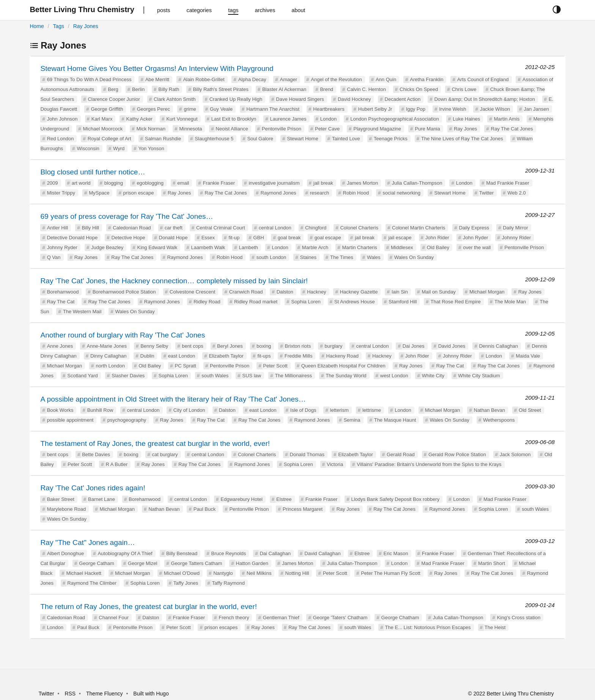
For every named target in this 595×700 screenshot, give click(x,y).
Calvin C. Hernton (366, 89)
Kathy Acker (139, 119)
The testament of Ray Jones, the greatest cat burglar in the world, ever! (155, 443)
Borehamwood (63, 292)
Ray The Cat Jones (512, 129)
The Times (342, 257)
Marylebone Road (67, 509)
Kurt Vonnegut (182, 119)
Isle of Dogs (303, 410)
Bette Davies (96, 454)
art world (81, 183)
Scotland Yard (82, 376)
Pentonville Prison (282, 129)
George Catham (97, 563)
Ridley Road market (256, 302)
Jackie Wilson (495, 109)
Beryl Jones (230, 346)
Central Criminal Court (221, 228)
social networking (401, 193)
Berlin (138, 89)
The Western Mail (82, 312)
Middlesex (402, 247)
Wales (374, 257)
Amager (289, 79)
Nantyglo (223, 573)
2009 (53, 183)
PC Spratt (186, 366)
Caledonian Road (132, 228)
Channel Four (114, 618)
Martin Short (492, 563)
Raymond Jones (279, 193)
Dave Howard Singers (300, 99)
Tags (58, 26)
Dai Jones (414, 346)
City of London (189, 410)
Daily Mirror (515, 228)
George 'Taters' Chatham (340, 618)
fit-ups (264, 356)
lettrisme (372, 410)
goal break (289, 238)
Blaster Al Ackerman (284, 89)
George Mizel (142, 563)
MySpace (99, 193)
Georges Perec (153, 109)
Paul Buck (205, 509)
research (320, 193)
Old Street (530, 410)
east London (182, 356)
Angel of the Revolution (336, 79)
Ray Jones (86, 26)
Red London (61, 139)
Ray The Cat (61, 302)
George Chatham (400, 618)
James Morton (362, 183)
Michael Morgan (487, 292)
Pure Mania (427, 129)
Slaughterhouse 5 (214, 139)
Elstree (284, 499)
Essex (208, 238)
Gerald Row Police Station (457, 454)
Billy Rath (169, 89)
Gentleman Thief (281, 618)
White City (433, 376)
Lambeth (248, 247)
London (328, 119)
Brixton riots (298, 346)
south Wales (215, 376)
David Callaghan (322, 553)
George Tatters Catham (197, 563)
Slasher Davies (128, 376)
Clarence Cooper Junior (114, 99)
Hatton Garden (252, 563)
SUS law (252, 376)
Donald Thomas (307, 454)
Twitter (486, 193)
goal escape (328, 238)
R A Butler (117, 464)
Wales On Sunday (414, 257)
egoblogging (150, 183)
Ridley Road (207, 302)
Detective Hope (128, 238)
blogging (114, 183)
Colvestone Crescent (193, 292)
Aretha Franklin (427, 79)
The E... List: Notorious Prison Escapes (428, 627)
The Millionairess (293, 376)
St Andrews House (355, 302)
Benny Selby (154, 346)
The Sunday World (346, 376)
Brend (327, 89)
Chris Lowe (464, 89)
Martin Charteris (359, 247)
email (183, 183)
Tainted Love (346, 139)
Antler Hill (58, 228)
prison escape (139, 193)
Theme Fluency (105, 694)
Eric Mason (396, 553)
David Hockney (354, 99)
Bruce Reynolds (228, 553)
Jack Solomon (515, 454)
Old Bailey (438, 247)
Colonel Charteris (359, 228)
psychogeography (127, 420)
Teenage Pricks (391, 139)
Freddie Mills (299, 356)
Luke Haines (466, 119)
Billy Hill (90, 228)
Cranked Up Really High (236, 99)
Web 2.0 (516, 193)
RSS (70, 694)
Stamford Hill (403, 302)
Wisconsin (88, 148)
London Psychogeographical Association (394, 119)
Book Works (60, 410)
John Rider (437, 238)
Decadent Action (403, 99)
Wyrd (119, 148)
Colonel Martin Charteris (419, 228)
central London (275, 228)
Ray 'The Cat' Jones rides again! (93, 488)
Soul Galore (260, 139)
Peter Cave (327, 129)
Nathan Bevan (490, 410)
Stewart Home (302, 139)
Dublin (147, 356)
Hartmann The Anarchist (273, 109)
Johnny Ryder (62, 247)
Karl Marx (102, 119)
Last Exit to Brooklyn (234, 119)
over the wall (477, 247)
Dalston (285, 292)
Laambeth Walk (208, 247)
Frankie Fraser (219, 183)
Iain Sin (400, 292)
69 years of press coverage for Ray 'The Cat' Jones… (127, 216)
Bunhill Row (100, 410)
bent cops (192, 346)
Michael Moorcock (103, 129)
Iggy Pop (416, 109)
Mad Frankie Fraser (508, 183)
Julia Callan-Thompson (417, 183)
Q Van (54, 257)
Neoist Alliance (232, 129)
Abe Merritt (157, 79)
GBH (258, 238)
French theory (234, 618)
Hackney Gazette (359, 292)
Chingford (316, 228)
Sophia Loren (306, 302)
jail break (323, 183)
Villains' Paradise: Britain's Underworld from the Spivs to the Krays (429, 464)
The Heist (495, 627)
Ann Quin (386, 79)
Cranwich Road (246, 292)
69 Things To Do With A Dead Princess (89, 79)
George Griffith (107, 109)
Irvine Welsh (453, 109)
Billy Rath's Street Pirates (220, 89)
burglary (333, 346)
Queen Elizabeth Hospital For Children (343, 366)
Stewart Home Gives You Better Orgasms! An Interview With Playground (157, 68)
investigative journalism (274, 183)
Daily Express (474, 228)
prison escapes (221, 627)
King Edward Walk (157, 247)
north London (110, 366)
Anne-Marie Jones (107, 346)
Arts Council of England (483, 79)
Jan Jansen (536, 109)
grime (190, 109)
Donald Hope (173, 238)
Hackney (317, 292)
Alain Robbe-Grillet (204, 79)
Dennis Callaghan (498, 346)
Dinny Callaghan (108, 356)
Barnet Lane (102, 499)
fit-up (234, 238)
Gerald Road (401, 454)
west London (394, 376)
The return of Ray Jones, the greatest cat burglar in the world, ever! (149, 607)
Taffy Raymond (228, 583)
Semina (352, 420)
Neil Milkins (259, 573)
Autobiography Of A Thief (125, 553)
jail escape (400, 238)
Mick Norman (151, 129)
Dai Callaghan (275, 553)
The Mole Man (510, 302)
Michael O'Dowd (182, 573)
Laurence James (288, 119)
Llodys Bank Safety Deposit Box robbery (395, 499)
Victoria (335, 464)
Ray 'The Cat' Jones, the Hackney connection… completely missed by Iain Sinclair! (174, 281)
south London (272, 257)
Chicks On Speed (419, 89)
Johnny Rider (517, 238)
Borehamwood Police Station (124, 292)
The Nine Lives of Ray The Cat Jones (462, 139)
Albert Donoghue (66, 553)
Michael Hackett (83, 573)
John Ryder (475, 238)
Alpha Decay (252, 79)
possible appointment (70, 420)
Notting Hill (297, 573)
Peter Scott (275, 366)
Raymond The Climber (92, 583)
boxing (264, 346)
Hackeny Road (342, 356)
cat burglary (165, 454)
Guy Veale (221, 109)
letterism (339, 410)
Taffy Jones (186, 583)
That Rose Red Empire (456, 302)
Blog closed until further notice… (93, 172)
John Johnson (62, 119)
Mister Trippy (61, 193)
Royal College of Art (109, 139)
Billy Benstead (182, 553)
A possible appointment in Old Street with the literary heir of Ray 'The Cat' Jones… (173, 399)
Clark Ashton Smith (175, 99)
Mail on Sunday (439, 292)
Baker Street (61, 499)
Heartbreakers (329, 109)
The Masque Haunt (395, 420)
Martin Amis (507, 119)
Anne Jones (60, 346)
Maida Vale (528, 356)
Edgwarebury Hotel (242, 499)
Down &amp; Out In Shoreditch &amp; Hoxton (484, 99)
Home (37, 26)
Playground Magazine (377, 129)
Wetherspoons (499, 420)
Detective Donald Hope (72, 238)
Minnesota (190, 129)
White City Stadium (479, 376)
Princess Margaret (303, 509)
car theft (174, 228)
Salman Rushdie (163, 139)
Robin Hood (356, 193)
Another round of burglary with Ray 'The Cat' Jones (123, 335)
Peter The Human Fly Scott (391, 573)
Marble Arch (315, 247)
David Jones (452, 346)
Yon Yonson (151, 148)
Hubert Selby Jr (375, 109)
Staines (308, 257)
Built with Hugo (151, 694)
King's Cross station (519, 618)
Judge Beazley (107, 247)
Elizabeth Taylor (226, 356)
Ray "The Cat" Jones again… (87, 542)
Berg (113, 89)
